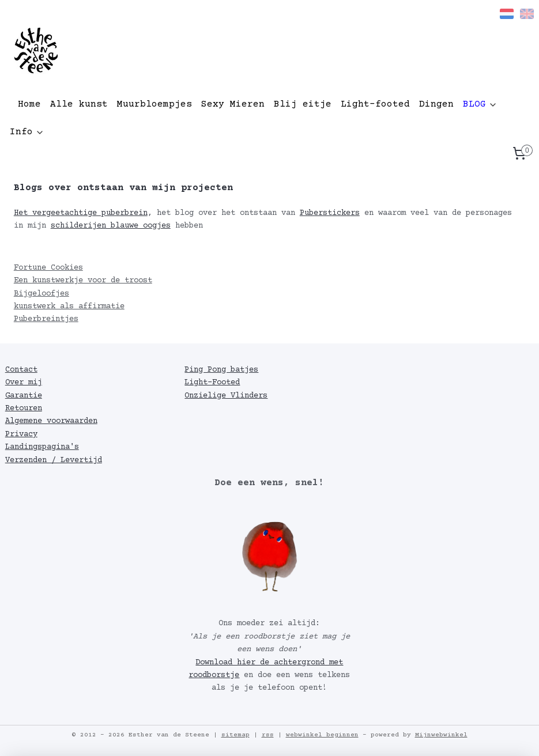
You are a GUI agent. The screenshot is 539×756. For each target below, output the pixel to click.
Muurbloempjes (154, 104)
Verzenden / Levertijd (54, 460)
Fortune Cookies (48, 268)
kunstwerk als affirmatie (69, 307)
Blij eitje (303, 104)
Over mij (24, 383)
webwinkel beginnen (322, 735)
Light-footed (375, 104)
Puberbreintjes (46, 319)
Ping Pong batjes (221, 370)
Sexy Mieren (233, 104)
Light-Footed (212, 383)
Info (27, 132)
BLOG (480, 104)
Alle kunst (79, 104)
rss (268, 735)
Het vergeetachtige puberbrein (81, 213)
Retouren (24, 409)
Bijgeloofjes (42, 294)
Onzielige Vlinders (226, 396)
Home (29, 104)
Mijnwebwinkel (441, 735)
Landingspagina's (42, 447)
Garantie (24, 396)
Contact (21, 370)
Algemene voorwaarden (51, 421)
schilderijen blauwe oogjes (111, 226)
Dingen (436, 104)
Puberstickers (330, 213)
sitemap (235, 735)
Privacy (21, 434)
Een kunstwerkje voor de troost (83, 281)
